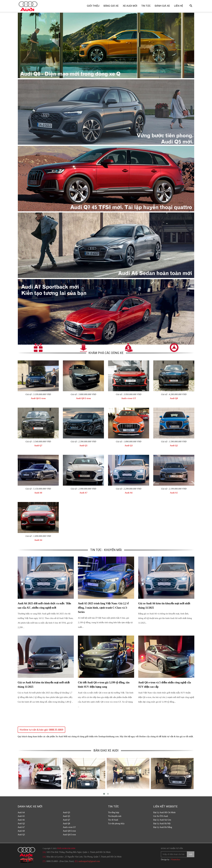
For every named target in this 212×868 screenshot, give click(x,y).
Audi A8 (38, 493)
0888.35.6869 (52, 861)
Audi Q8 (174, 398)
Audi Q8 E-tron (83, 398)
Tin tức (146, 6)
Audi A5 (174, 493)
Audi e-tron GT (129, 398)
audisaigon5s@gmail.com (89, 861)
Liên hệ (179, 6)
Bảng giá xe (111, 6)
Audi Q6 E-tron (38, 398)
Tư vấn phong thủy (116, 824)
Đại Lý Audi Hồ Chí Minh (164, 812)
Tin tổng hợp (114, 812)
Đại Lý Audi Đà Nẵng (163, 827)
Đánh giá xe (162, 6)
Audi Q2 (174, 446)
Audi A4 (38, 540)
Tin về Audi (113, 820)
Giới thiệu (93, 6)
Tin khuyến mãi (115, 816)
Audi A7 (83, 493)
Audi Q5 (83, 446)
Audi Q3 (129, 446)
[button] (191, 6)
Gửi (191, 854)
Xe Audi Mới (130, 6)
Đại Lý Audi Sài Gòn (162, 820)
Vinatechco (176, 860)
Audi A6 (129, 493)
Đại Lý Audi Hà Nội (162, 824)
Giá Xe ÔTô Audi (161, 816)
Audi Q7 (38, 446)
